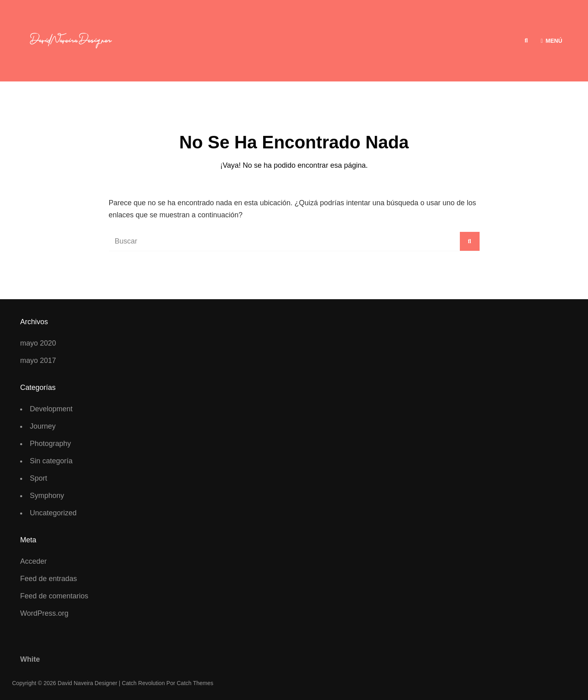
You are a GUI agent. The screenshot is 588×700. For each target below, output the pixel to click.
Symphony (47, 496)
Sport (38, 478)
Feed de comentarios (54, 596)
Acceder (33, 561)
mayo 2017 (38, 360)
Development (51, 409)
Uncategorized (53, 513)
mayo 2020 (38, 343)
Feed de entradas (49, 579)
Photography (50, 444)
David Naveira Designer (87, 683)
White (30, 659)
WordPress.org (44, 613)
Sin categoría (51, 461)
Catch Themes (195, 683)
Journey (43, 426)
